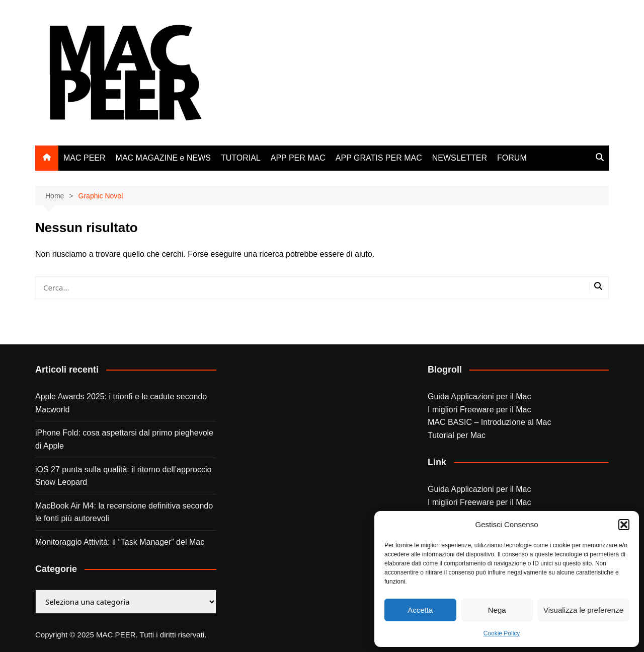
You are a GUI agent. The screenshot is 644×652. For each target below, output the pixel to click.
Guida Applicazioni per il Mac (479, 396)
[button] (624, 525)
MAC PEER (85, 158)
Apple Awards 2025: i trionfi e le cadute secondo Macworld (121, 403)
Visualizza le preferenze (583, 610)
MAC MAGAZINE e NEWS (163, 158)
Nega (497, 610)
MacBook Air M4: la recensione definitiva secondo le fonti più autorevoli (124, 512)
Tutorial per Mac (457, 435)
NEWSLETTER (460, 158)
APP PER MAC (298, 158)
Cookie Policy (502, 633)
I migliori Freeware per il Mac (479, 410)
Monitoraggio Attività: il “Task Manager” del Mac (120, 542)
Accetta (420, 610)
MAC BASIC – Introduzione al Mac (489, 422)
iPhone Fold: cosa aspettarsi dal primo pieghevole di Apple (124, 439)
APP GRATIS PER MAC (379, 158)
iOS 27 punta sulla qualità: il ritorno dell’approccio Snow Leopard (123, 476)
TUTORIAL (241, 158)
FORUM (512, 158)
